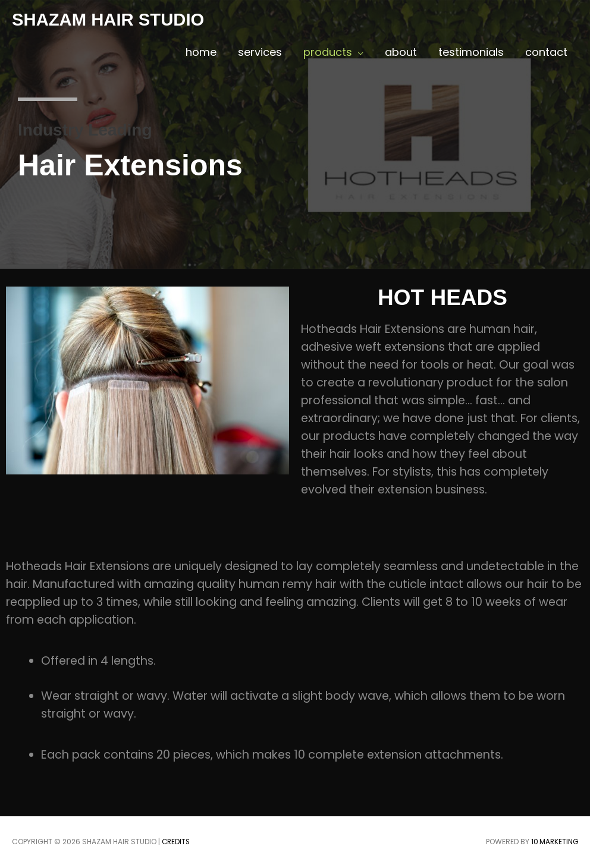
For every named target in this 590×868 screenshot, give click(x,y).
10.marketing (554, 842)
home (201, 52)
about (401, 52)
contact (546, 52)
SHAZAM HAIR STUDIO (111, 19)
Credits (177, 842)
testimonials (471, 52)
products (328, 52)
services (260, 52)
